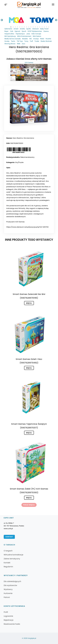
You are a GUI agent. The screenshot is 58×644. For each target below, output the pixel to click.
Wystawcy (8, 589)
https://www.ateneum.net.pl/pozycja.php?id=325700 (27, 227)
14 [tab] (40, 27)
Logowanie (8, 616)
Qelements (8, 29)
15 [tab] (42, 27)
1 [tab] (11, 27)
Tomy (26, 41)
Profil (6, 612)
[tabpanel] (16, 20)
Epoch (24, 31)
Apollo (29, 29)
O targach (8, 551)
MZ (31, 39)
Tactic (13, 41)
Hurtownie (8, 593)
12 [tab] (35, 27)
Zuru (23, 44)
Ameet (16, 29)
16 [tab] (44, 27)
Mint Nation (37, 36)
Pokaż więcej (29, 505)
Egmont (17, 31)
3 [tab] (15, 27)
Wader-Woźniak (46, 41)
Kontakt (9, 537)
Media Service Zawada (13, 39)
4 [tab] (18, 27)
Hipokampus (20, 34)
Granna (46, 31)
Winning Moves (10, 44)
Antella (22, 29)
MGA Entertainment (24, 36)
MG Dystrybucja (10, 36)
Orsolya (36, 39)
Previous (2, 20)
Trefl (31, 41)
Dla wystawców (10, 585)
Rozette (48, 39)
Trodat (37, 41)
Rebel (42, 39)
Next (56, 20)
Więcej (29, 303)
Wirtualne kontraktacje (13, 555)
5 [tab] (20, 27)
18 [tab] (49, 27)
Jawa (28, 34)
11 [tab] (33, 27)
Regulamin (8, 567)
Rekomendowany (28, 157)
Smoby (7, 41)
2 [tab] (13, 27)
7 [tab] (24, 27)
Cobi (12, 31)
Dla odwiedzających (12, 581)
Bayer (6, 31)
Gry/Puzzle (19, 162)
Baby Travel (44, 29)
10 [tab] (31, 27)
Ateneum (35, 29)
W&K (19, 44)
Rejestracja (9, 620)
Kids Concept (36, 34)
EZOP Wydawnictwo (35, 31)
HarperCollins (9, 34)
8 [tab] (26, 27)
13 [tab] (38, 27)
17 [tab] (46, 27)
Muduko (25, 39)
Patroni (7, 597)
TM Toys (20, 41)
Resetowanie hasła (12, 624)
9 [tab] (29, 27)
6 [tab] (22, 27)
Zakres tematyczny (12, 559)
